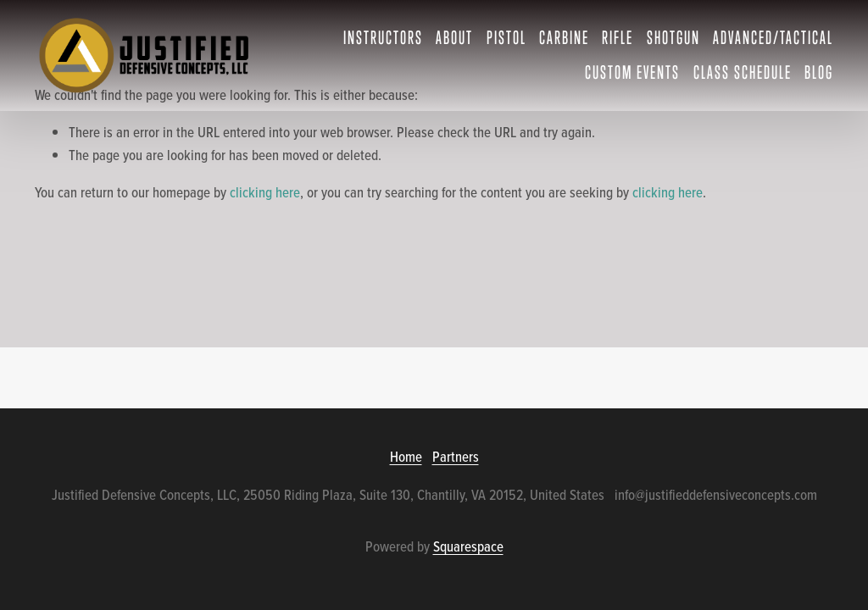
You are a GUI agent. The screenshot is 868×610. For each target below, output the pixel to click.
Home (406, 457)
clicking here (265, 192)
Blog (819, 72)
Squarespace (468, 546)
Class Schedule (743, 72)
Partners (456, 457)
